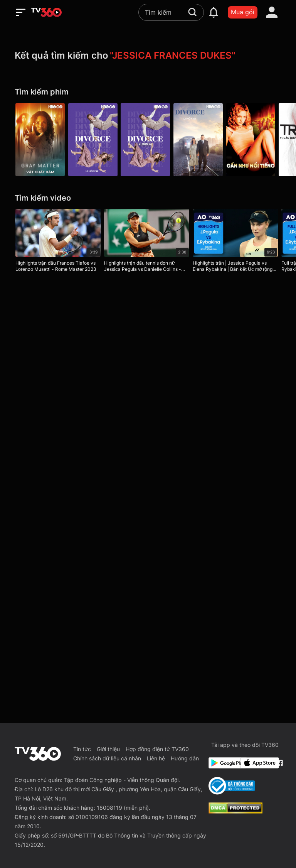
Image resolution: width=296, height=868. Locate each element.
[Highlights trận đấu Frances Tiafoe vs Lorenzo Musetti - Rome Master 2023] (58, 242)
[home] (46, 12)
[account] (272, 12)
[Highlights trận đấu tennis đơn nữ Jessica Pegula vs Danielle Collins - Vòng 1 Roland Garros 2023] (148, 242)
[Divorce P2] (94, 140)
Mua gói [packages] (243, 12)
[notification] (214, 12)
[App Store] (255, 763)
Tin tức (82, 749)
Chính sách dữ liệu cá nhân (107, 758)
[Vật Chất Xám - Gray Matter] (40, 140)
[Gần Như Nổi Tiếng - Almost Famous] (256, 140)
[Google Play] (223, 763)
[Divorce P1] (202, 140)
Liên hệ (156, 758)
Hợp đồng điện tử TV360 (157, 749)
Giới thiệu (108, 749)
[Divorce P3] (148, 140)
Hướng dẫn (185, 758)
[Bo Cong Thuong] (232, 786)
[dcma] (235, 811)
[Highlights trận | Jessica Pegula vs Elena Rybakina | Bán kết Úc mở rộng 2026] (238, 242)
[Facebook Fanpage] (279, 763)
